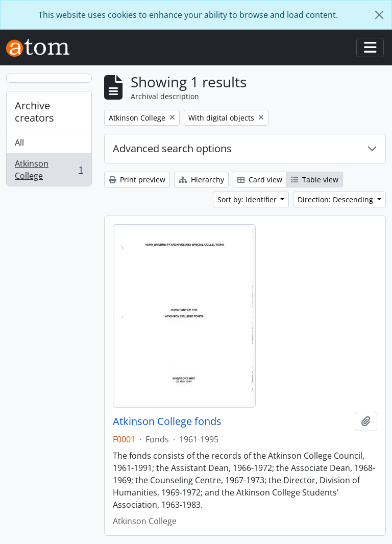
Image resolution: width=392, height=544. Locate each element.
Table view (315, 180)
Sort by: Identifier (248, 199)
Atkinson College (49, 170)
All (19, 143)
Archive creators (34, 112)
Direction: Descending (336, 199)
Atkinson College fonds (167, 421)
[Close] (379, 15)
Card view (260, 180)
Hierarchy (201, 180)
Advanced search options (172, 148)
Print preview (137, 180)
